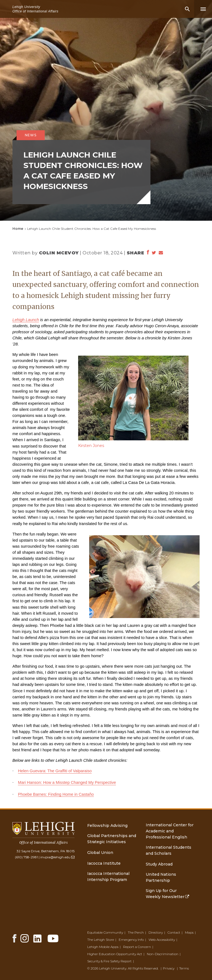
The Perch (136, 932)
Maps (189, 932)
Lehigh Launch (26, 320)
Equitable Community (105, 932)
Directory (156, 932)
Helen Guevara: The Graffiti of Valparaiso (55, 771)
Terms (184, 968)
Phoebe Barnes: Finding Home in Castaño (56, 794)
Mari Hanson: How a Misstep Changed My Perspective (67, 782)
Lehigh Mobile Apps (103, 947)
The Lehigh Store (101, 940)
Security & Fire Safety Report (109, 961)
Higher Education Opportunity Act (115, 954)
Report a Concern (137, 947)
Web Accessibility (162, 940)
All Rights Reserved (143, 968)
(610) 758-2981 (26, 857)
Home (18, 229)
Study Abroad (159, 864)
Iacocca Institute (104, 863)
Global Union (100, 853)
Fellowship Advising (107, 825)
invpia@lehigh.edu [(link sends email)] (57, 857)
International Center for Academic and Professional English (170, 831)
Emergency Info (131, 940)
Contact (174, 932)
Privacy (169, 968)
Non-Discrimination (163, 954)
